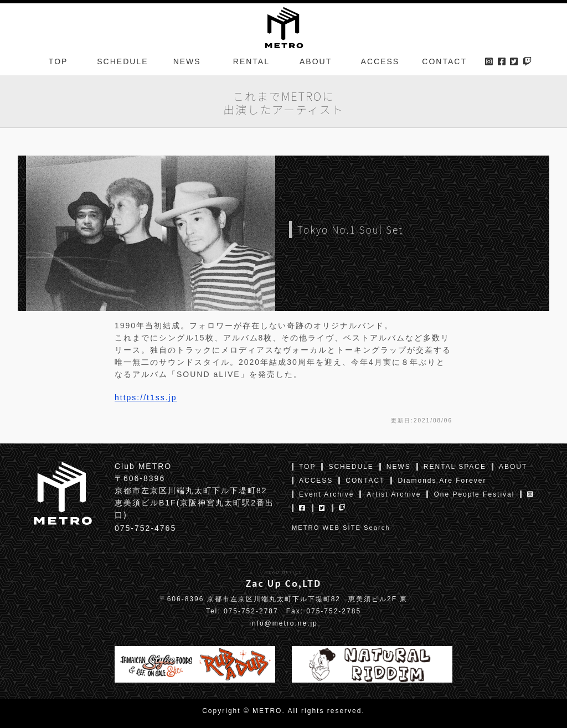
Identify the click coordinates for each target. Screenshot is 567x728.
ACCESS (380, 63)
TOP (58, 63)
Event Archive (326, 494)
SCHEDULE (122, 63)
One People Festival (474, 494)
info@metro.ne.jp (283, 623)
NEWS (187, 63)
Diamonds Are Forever (442, 481)
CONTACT (444, 63)
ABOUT (316, 63)
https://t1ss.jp (146, 397)
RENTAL (251, 63)
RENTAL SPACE (455, 467)
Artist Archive (394, 494)
